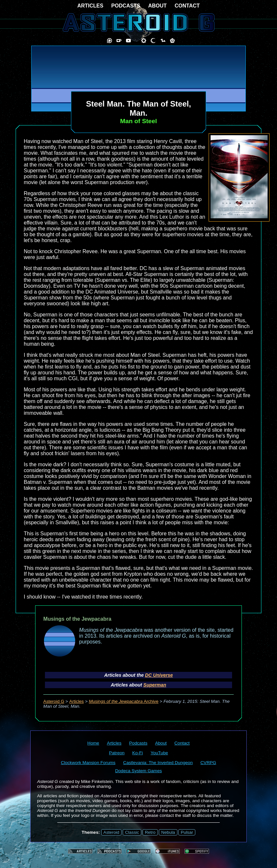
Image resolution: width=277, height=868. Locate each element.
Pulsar (187, 832)
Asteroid (111, 832)
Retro (150, 832)
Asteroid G (54, 701)
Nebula (168, 832)
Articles (77, 701)
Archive (124, 701)
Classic (132, 832)
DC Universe (159, 675)
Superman (155, 685)
